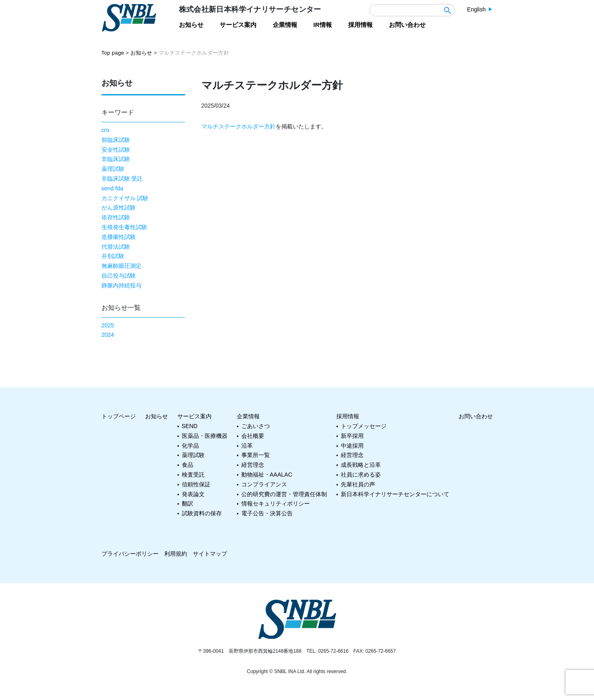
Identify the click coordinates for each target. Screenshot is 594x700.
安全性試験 (116, 150)
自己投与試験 (119, 276)
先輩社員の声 (358, 484)
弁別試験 (113, 256)
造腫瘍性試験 (119, 237)
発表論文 (193, 494)
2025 (108, 325)
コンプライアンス (264, 484)
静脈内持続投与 (121, 285)
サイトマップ (210, 554)
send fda (113, 188)
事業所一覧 (256, 455)
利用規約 (176, 554)
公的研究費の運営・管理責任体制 (284, 494)
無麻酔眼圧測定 (121, 266)
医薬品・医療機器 (205, 436)
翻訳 (188, 503)
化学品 (190, 446)
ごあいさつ (256, 426)
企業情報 (248, 416)
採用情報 (348, 416)
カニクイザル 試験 (125, 198)
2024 (108, 335)
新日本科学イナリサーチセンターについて (395, 494)
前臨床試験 (116, 140)
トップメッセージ (364, 426)
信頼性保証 (196, 484)
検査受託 (193, 475)
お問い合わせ (476, 416)
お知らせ (157, 416)
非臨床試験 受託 (122, 179)
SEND (190, 426)
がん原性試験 (119, 208)
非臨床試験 (116, 159)
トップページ (119, 416)
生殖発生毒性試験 (124, 227)
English (477, 9)
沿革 (247, 446)
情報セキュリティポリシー (276, 503)
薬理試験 (113, 169)
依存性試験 (116, 217)
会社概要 (253, 436)
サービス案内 (194, 416)
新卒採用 (352, 436)
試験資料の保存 (202, 513)
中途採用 (352, 446)
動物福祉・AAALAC (267, 475)
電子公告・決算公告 (267, 513)
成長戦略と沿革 (361, 465)
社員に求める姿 (361, 475)
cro (105, 130)
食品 (188, 465)
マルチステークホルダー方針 (238, 126)
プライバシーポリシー (130, 554)
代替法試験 (116, 247)
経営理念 (253, 465)
